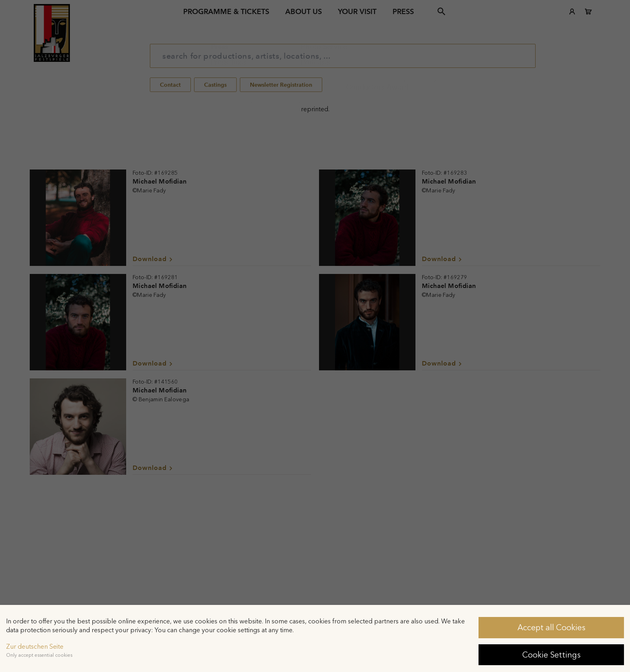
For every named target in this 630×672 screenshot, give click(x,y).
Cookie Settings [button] (551, 655)
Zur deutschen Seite (35, 646)
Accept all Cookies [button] (551, 627)
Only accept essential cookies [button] (39, 655)
